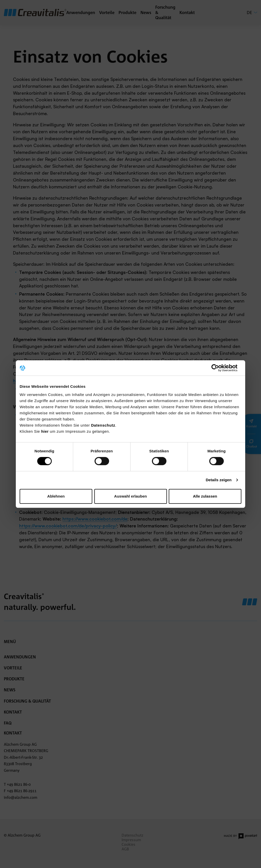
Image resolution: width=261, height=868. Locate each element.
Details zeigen (219, 480)
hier (45, 431)
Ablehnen (56, 496)
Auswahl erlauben (130, 496)
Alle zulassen (205, 496)
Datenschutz (103, 425)
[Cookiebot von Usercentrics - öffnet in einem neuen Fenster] (219, 368)
